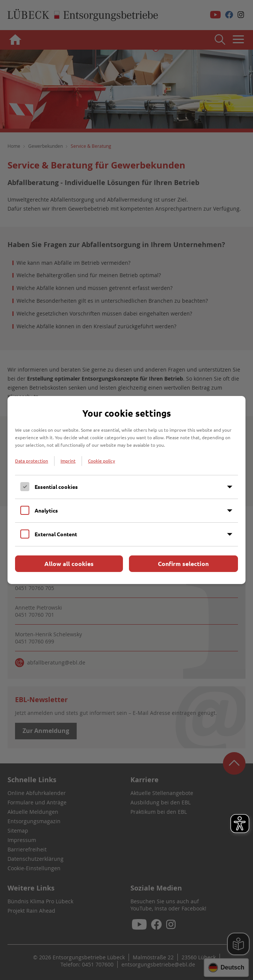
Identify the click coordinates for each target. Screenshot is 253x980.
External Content (56, 534)
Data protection (32, 461)
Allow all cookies (69, 564)
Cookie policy (102, 461)
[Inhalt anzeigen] (230, 487)
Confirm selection (183, 564)
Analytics (46, 510)
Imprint (68, 461)
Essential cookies (56, 487)
